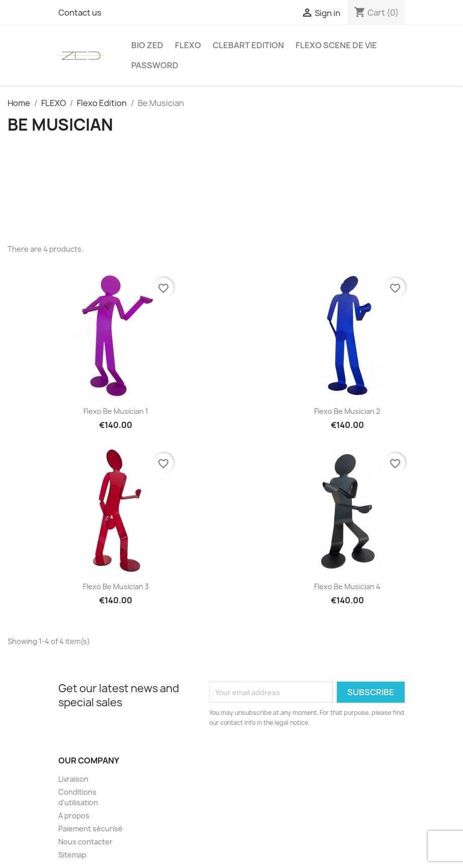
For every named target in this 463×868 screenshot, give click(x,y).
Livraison (73, 779)
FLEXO (188, 45)
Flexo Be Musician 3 (116, 586)
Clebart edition (248, 45)
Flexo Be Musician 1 (116, 411)
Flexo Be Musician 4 (347, 586)
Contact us (80, 13)
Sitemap (72, 855)
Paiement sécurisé (90, 829)
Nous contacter (85, 842)
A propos (74, 816)
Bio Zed (147, 45)
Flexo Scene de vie (336, 45)
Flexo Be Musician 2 (347, 411)
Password (155, 65)
